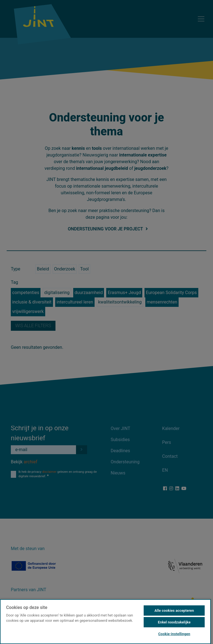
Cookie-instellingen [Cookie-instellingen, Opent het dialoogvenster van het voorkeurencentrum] (174, 634)
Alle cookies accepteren (174, 611)
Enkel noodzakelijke (174, 622)
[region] (105, 621)
